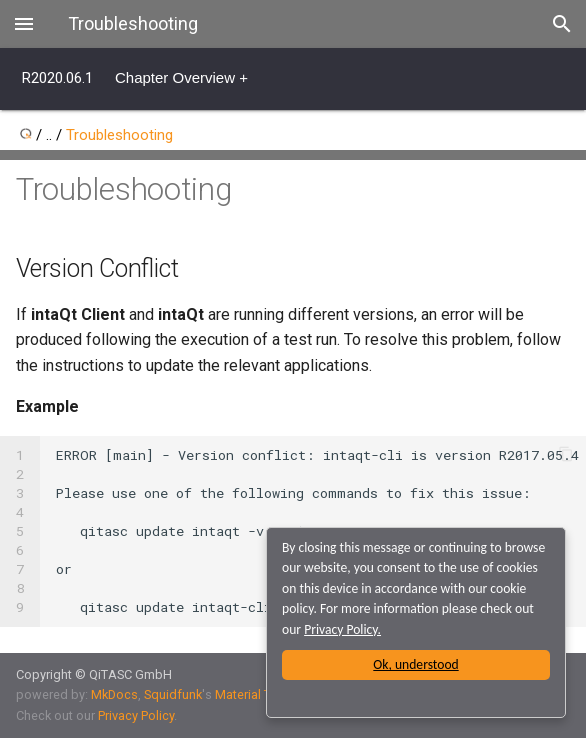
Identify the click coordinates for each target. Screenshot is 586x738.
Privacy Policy (136, 715)
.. (49, 135)
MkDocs (114, 694)
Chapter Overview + (181, 77)
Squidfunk (173, 694)
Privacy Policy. (342, 629)
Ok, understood (415, 664)
